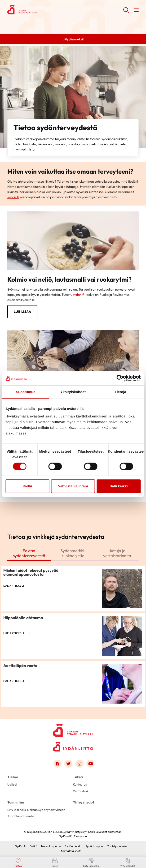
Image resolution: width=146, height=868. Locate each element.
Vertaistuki (80, 791)
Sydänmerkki (73, 846)
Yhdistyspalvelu (117, 846)
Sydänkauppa (94, 846)
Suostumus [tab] (26, 392)
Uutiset (12, 784)
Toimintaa (16, 802)
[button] (126, 12)
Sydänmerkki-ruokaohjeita (73, 553)
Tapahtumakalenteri (21, 816)
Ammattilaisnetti (71, 851)
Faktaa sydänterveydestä (29, 553)
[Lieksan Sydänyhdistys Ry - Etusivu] (73, 729)
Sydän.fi (20, 846)
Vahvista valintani (73, 486)
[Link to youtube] (90, 764)
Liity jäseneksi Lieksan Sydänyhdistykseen (36, 810)
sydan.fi (13, 197)
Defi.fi (33, 846)
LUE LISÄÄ (22, 312)
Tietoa (13, 777)
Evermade (80, 836)
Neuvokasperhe (51, 846)
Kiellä (27, 486)
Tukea (78, 777)
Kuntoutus (80, 784)
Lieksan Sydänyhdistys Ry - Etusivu (45, 10)
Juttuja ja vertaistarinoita (117, 553)
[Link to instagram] (80, 764)
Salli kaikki (119, 486)
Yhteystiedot (84, 802)
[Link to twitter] (68, 764)
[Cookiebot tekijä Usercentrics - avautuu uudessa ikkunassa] (120, 378)
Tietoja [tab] (120, 392)
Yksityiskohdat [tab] (73, 392)
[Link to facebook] (58, 764)
